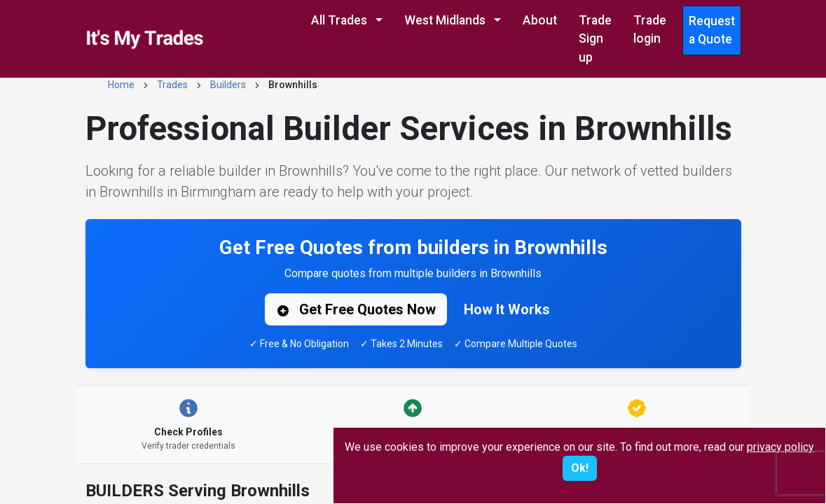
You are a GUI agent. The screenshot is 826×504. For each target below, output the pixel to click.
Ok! (580, 468)
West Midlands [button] (446, 20)
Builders (228, 85)
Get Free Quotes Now (356, 309)
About (540, 20)
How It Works (507, 309)
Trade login (650, 29)
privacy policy (780, 447)
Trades (172, 85)
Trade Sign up (595, 39)
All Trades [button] (340, 20)
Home (121, 85)
